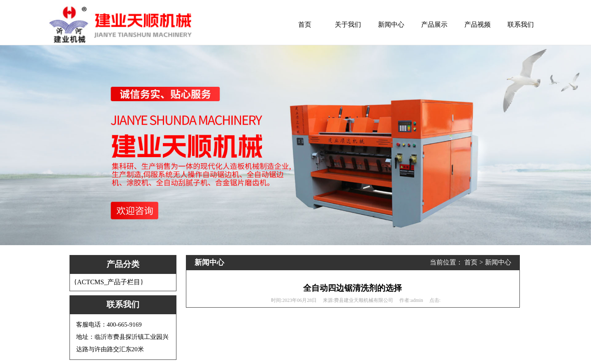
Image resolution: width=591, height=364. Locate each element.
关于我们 (348, 24)
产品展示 (434, 24)
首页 (305, 24)
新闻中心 (391, 24)
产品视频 (477, 24)
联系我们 (521, 24)
